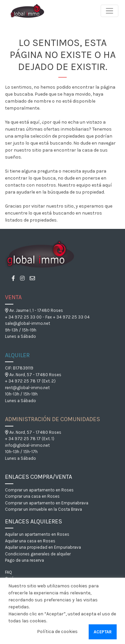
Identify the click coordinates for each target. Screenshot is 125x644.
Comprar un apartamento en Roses (39, 490)
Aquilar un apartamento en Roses (37, 534)
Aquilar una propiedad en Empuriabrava (43, 547)
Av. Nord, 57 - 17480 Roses (33, 375)
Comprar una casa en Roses (32, 496)
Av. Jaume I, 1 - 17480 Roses (34, 310)
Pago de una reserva (24, 560)
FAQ (8, 572)
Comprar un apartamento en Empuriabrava (47, 503)
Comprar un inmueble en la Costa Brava (43, 509)
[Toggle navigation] (109, 11)
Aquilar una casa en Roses (30, 541)
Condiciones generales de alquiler (38, 554)
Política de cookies (57, 632)
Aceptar (103, 632)
